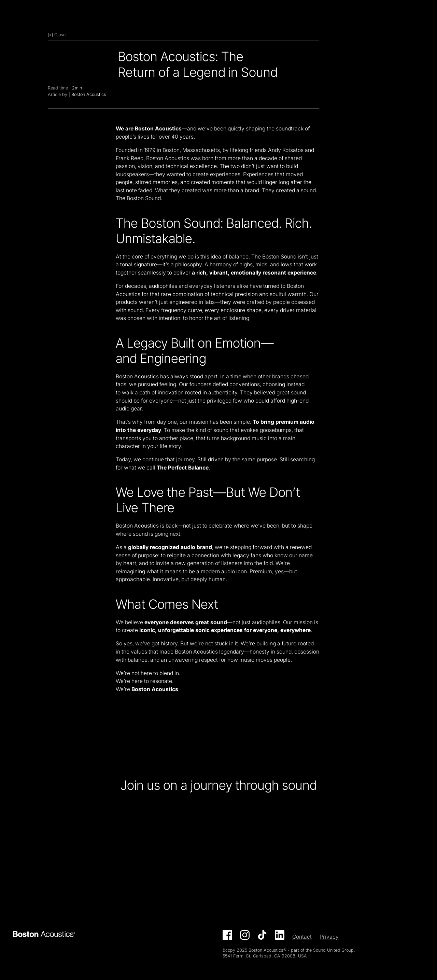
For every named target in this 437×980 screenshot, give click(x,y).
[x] (57, 35)
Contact (302, 937)
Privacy (329, 937)
